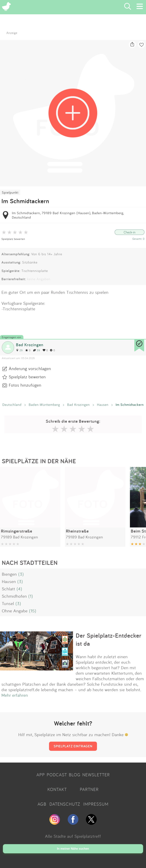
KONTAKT (57, 789)
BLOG (75, 775)
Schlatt (9, 589)
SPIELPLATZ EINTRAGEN (73, 746)
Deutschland (12, 405)
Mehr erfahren (15, 695)
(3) (21, 574)
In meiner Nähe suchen (73, 849)
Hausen (103, 405)
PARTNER (89, 789)
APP (41, 775)
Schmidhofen (14, 596)
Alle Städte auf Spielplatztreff (73, 836)
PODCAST (57, 775)
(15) (33, 611)
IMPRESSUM (96, 804)
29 (19, 350)
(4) (19, 589)
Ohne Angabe (15, 611)
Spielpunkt (10, 192)
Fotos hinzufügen (25, 385)
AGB (42, 804)
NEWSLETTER (96, 775)
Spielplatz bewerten (13, 239)
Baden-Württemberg (44, 405)
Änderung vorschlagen (30, 368)
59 (37, 350)
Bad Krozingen (30, 345)
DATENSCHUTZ (65, 804)
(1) (31, 596)
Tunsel (8, 603)
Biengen (9, 574)
